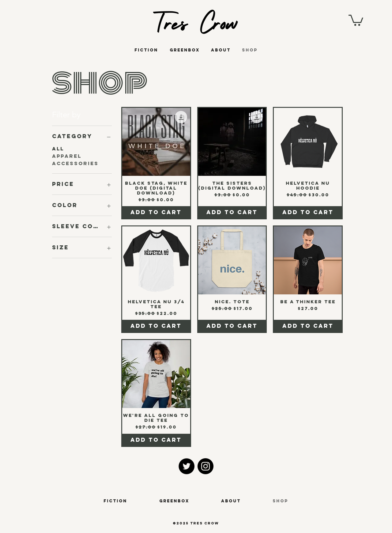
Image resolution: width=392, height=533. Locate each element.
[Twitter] (187, 466)
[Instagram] (205, 466)
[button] (356, 20)
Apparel (67, 156)
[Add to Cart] (156, 212)
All (58, 148)
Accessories (75, 163)
